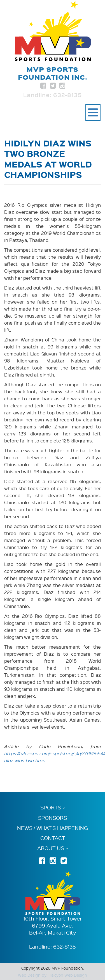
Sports (51, 808)
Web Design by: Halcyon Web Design (53, 975)
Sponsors (53, 818)
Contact (53, 838)
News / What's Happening (53, 828)
